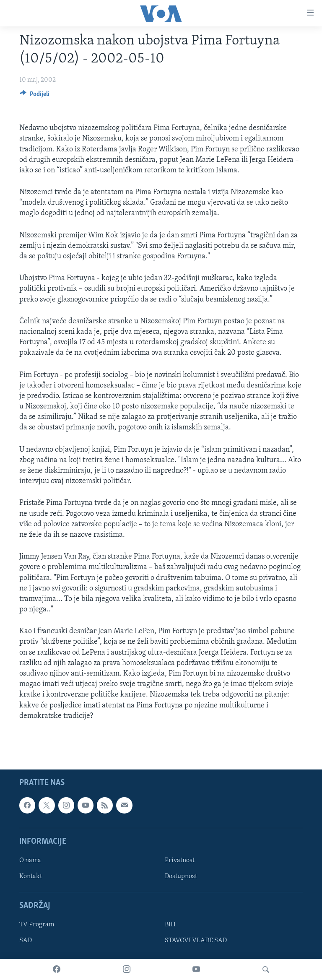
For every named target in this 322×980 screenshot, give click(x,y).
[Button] (35, 96)
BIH (170, 925)
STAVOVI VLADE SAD (196, 941)
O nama (30, 860)
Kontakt (31, 876)
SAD (26, 941)
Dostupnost (181, 876)
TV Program (37, 925)
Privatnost (180, 860)
